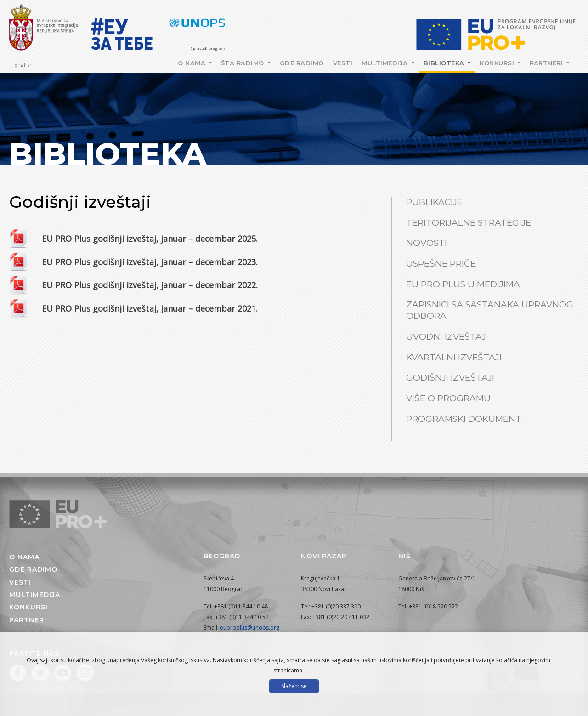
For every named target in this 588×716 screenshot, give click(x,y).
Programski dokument (464, 419)
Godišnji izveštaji (450, 378)
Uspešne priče (441, 264)
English (24, 65)
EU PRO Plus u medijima (463, 284)
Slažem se (294, 686)
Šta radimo (244, 63)
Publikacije (434, 202)
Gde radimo (302, 63)
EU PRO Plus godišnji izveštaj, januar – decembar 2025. (150, 239)
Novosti (427, 243)
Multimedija (386, 63)
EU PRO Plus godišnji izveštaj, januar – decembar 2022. (150, 285)
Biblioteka (445, 63)
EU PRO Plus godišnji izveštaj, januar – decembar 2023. (150, 262)
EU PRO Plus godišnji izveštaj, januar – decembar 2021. (150, 308)
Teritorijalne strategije (469, 223)
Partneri (547, 63)
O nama (193, 63)
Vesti (343, 63)
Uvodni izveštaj (446, 337)
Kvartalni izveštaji (454, 357)
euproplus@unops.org (250, 628)
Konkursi (498, 63)
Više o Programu (448, 398)
